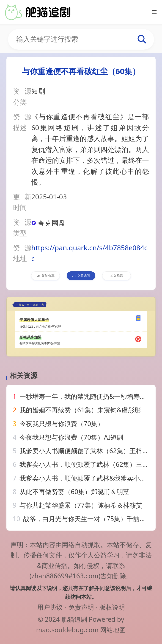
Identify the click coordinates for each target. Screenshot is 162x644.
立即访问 (81, 276)
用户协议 (50, 607)
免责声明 (81, 607)
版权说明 (112, 607)
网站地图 (113, 630)
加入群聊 (117, 276)
